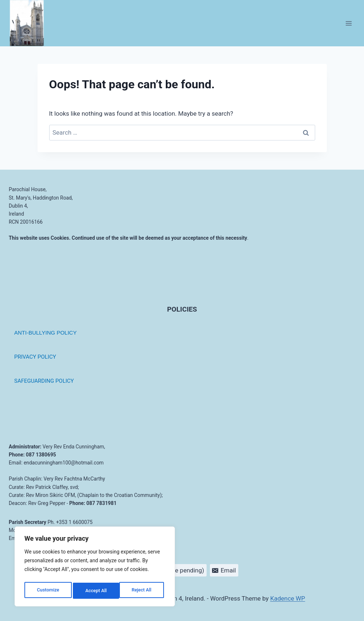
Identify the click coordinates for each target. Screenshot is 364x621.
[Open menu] (349, 23)
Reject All (95, 591)
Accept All (142, 591)
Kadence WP (288, 598)
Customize (48, 591)
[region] (95, 568)
